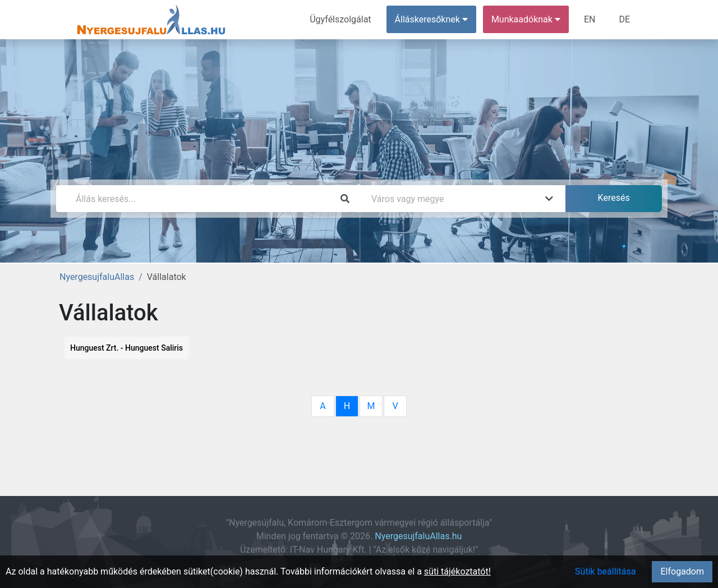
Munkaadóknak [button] (526, 19)
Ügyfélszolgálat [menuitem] (340, 19)
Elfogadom (682, 571)
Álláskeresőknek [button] (431, 19)
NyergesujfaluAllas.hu (418, 536)
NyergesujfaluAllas (97, 277)
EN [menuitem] (590, 19)
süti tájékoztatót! (457, 571)
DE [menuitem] (624, 19)
